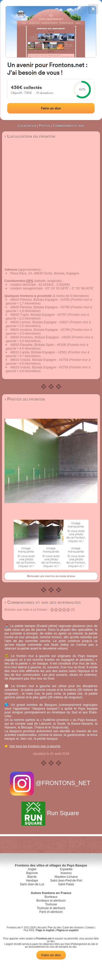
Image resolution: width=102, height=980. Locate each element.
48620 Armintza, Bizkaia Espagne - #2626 (40, 337)
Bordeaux (51, 897)
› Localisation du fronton (30, 136)
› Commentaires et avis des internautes (43, 602)
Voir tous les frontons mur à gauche (35, 746)
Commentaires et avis (68, 126)
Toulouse (51, 904)
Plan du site (54, 928)
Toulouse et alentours (51, 908)
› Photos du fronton (25, 399)
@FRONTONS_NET (51, 783)
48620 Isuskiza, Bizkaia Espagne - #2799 (40, 330)
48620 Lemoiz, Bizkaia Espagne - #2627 (39, 322)
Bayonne (32, 873)
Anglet (32, 869)
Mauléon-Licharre (66, 877)
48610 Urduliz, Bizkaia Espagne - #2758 (39, 360)
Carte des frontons (73, 928)
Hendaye (32, 881)
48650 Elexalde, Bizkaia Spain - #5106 (38, 345)
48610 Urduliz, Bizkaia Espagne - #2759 (39, 367)
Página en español (68, 930)
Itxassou (66, 873)
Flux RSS (29, 930)
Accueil (42, 928)
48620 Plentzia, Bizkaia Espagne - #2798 (40, 307)
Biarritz (32, 877)
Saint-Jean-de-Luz (32, 884)
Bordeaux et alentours (51, 901)
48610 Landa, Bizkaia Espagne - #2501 (39, 352)
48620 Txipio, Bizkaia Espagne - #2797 (38, 315)
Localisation (27, 126)
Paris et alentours (51, 912)
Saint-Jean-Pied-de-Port (66, 881)
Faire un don (51, 955)
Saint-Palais (66, 884)
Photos (45, 126)
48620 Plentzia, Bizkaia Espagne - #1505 (40, 300)
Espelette (66, 869)
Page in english (45, 930)
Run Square (51, 813)
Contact (90, 928)
